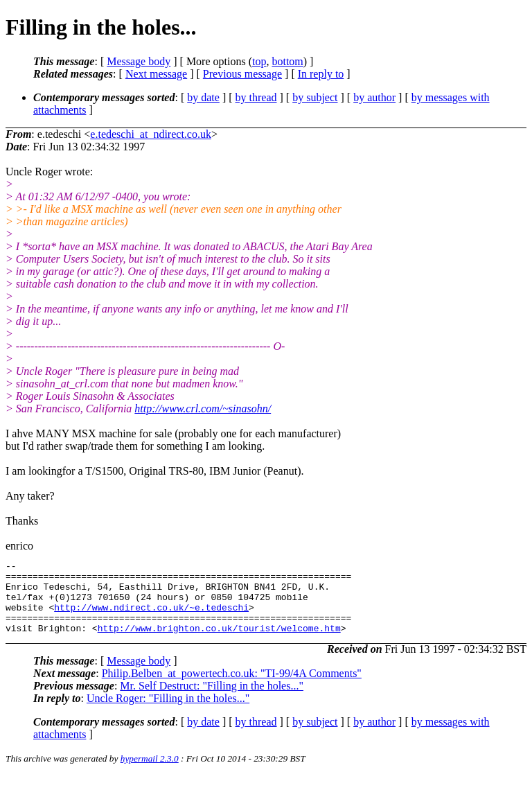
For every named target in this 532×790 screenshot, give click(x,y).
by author (374, 97)
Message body (139, 61)
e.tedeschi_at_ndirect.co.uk (151, 134)
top (259, 61)
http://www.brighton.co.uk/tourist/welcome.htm (219, 642)
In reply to (321, 74)
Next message (156, 74)
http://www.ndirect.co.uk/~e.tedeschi (151, 617)
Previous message (242, 74)
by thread (256, 97)
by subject (315, 97)
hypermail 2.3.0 (150, 773)
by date (203, 97)
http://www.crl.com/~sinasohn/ (203, 409)
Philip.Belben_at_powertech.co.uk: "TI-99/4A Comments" (232, 688)
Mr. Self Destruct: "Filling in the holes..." (212, 700)
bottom (287, 61)
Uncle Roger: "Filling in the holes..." (168, 713)
